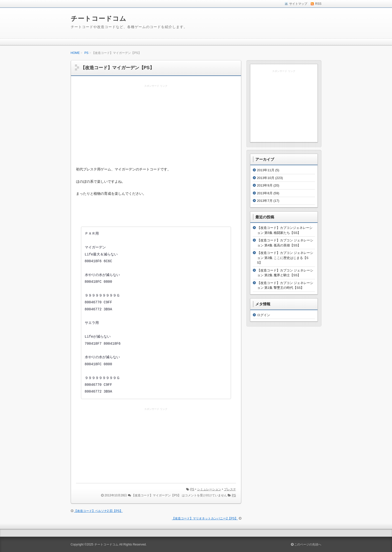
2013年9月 (265, 185)
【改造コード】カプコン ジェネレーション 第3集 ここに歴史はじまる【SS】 (285, 258)
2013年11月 (266, 170)
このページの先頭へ (306, 544)
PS (87, 53)
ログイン (264, 315)
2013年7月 (265, 201)
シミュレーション (209, 489)
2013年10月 (266, 178)
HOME (75, 53)
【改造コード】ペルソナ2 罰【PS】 (98, 511)
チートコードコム (99, 19)
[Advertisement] (156, 126)
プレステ (230, 489)
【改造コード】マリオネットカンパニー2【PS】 (205, 518)
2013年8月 (265, 193)
